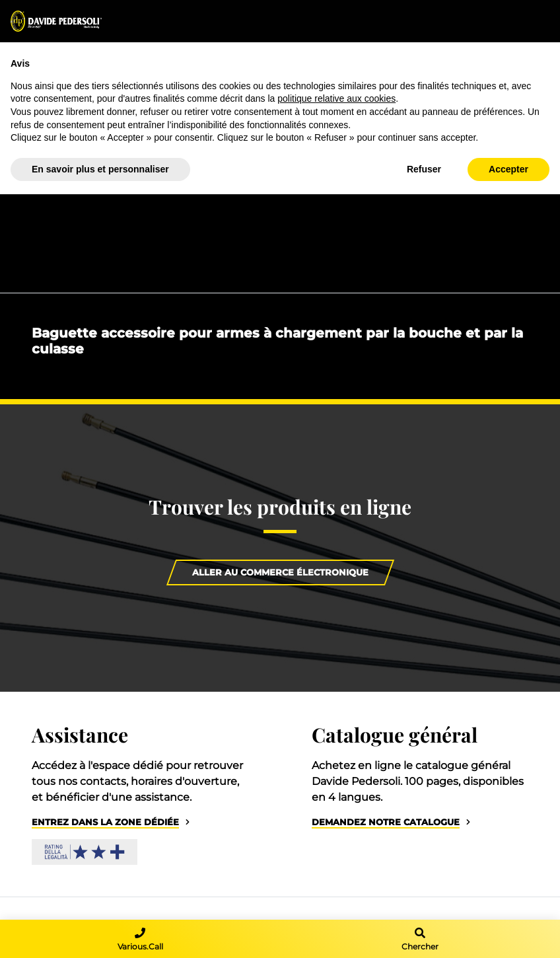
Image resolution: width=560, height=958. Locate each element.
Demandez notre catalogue (386, 822)
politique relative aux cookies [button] (336, 98)
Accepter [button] (508, 169)
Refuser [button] (424, 169)
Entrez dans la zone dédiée (105, 822)
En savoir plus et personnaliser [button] (100, 169)
